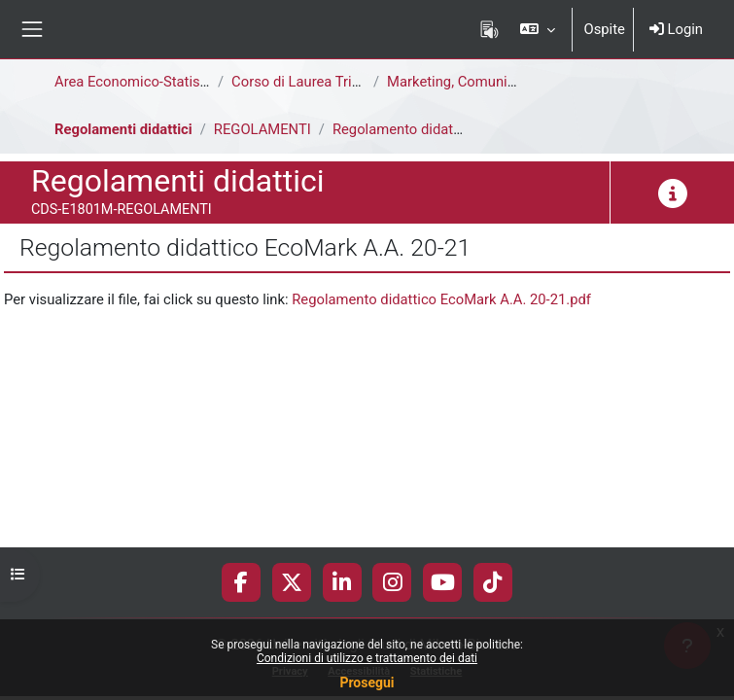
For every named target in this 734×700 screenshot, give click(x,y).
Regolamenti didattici (123, 129)
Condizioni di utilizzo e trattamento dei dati (367, 658)
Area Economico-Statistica (139, 82)
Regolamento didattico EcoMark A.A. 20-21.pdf (441, 299)
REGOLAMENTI (262, 129)
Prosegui (367, 682)
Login (676, 29)
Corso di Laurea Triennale (313, 82)
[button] (537, 29)
